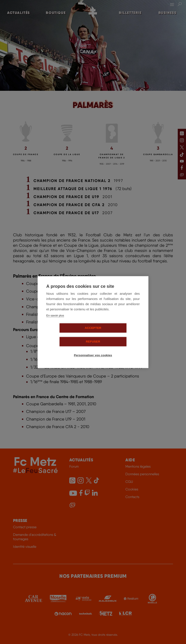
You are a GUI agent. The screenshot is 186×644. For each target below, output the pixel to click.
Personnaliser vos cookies (95, 348)
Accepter (68, 335)
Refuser (118, 335)
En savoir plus (55, 322)
